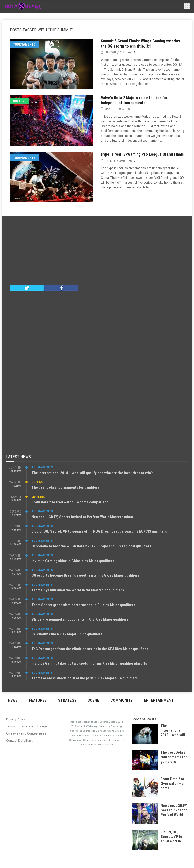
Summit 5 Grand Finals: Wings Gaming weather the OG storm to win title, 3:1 (141, 44)
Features (38, 700)
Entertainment (159, 700)
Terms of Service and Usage (27, 726)
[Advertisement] (97, 252)
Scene (93, 700)
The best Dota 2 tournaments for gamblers (66, 487)
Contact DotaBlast (19, 740)
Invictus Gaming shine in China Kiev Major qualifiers (73, 561)
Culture (19, 101)
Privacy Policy (16, 719)
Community (122, 700)
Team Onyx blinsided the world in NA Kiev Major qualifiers (78, 590)
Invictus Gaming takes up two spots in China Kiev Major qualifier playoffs (89, 663)
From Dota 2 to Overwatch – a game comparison (70, 502)
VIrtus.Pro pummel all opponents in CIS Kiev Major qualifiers (80, 619)
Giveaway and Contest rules (26, 733)
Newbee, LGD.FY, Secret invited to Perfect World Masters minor (83, 517)
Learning (38, 497)
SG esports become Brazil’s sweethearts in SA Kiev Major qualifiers (86, 575)
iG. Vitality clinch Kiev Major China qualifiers (67, 634)
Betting (37, 482)
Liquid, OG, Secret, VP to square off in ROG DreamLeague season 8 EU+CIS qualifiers (99, 531)
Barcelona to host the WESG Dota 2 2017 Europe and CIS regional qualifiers (91, 546)
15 (134, 52)
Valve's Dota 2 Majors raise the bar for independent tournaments (134, 100)
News (13, 700)
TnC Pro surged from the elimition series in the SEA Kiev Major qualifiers (90, 649)
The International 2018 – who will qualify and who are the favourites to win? (92, 473)
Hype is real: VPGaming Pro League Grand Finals (142, 154)
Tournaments (24, 44)
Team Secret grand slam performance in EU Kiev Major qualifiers (83, 605)
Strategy (67, 700)
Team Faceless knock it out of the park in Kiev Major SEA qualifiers (85, 678)
